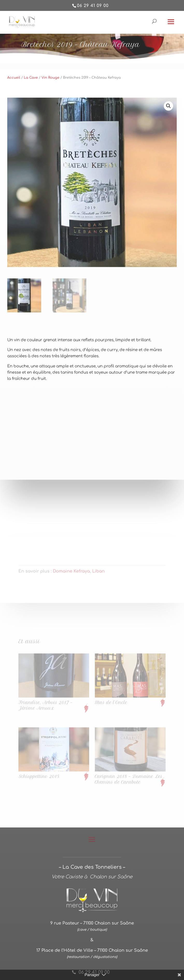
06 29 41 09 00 (93, 6)
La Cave (31, 90)
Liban (98, 573)
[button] (168, 118)
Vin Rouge (50, 90)
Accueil (14, 90)
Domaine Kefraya (71, 573)
